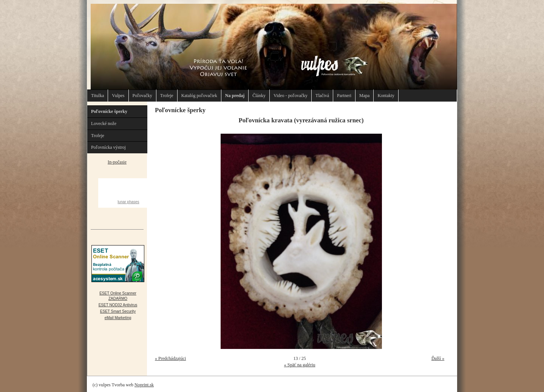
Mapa (364, 96)
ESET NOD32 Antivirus (118, 305)
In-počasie (117, 162)
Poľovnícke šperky (109, 111)
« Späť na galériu (300, 365)
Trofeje (167, 96)
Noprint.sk (144, 385)
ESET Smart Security (118, 311)
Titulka (97, 96)
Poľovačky (142, 96)
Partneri (344, 96)
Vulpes (118, 96)
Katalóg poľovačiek (199, 96)
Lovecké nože (104, 123)
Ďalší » (438, 358)
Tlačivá (322, 96)
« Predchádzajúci (170, 358)
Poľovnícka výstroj (108, 147)
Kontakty (386, 96)
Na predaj (235, 96)
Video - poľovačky (291, 96)
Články (259, 96)
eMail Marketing (118, 318)
